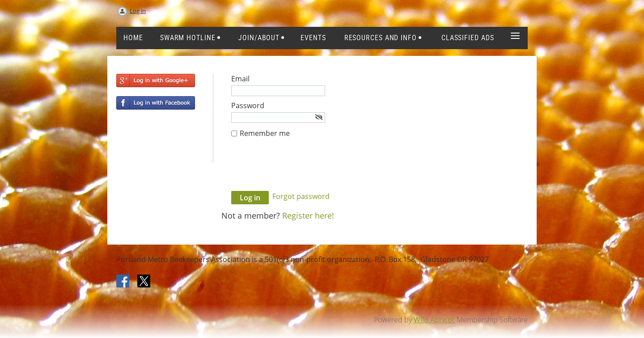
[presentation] (299, 169)
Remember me (265, 133)
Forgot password (301, 196)
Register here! (308, 215)
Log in (138, 11)
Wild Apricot (434, 320)
